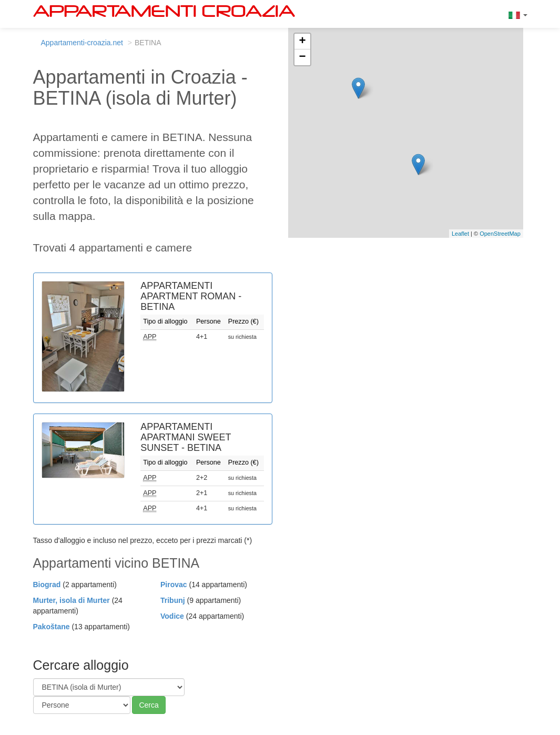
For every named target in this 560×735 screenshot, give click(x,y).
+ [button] (302, 42)
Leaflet (460, 234)
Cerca (149, 705)
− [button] (302, 57)
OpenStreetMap (500, 234)
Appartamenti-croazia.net (82, 43)
